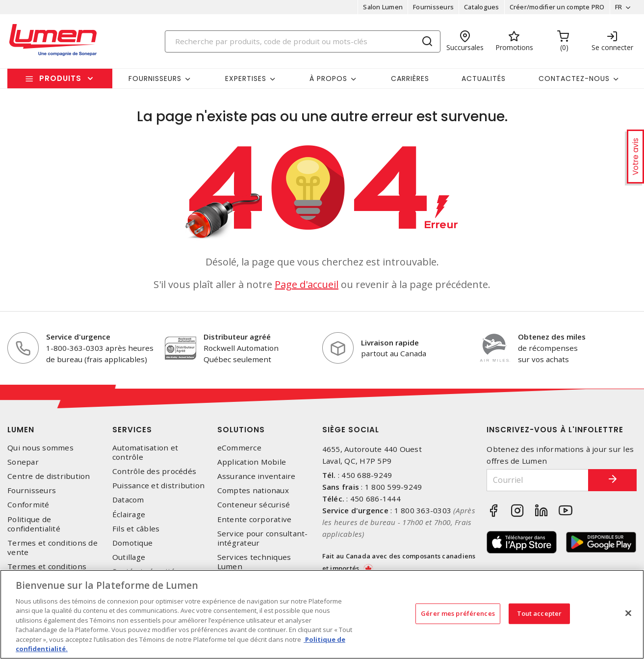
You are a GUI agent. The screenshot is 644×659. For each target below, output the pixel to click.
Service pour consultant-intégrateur (263, 538)
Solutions (241, 430)
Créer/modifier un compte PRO (557, 7)
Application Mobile (252, 462)
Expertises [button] (246, 79)
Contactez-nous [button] (574, 79)
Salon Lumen (383, 7)
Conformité (28, 505)
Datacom (128, 500)
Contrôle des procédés (154, 471)
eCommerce (239, 448)
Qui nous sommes (40, 448)
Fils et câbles (136, 529)
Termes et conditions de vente (52, 548)
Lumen (21, 430)
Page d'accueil (307, 284)
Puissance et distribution (158, 486)
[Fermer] (628, 613)
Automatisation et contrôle (145, 452)
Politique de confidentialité (34, 524)
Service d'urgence (78, 337)
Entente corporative (255, 519)
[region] (322, 614)
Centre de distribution (49, 476)
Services (132, 430)
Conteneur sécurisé (254, 505)
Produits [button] (60, 78)
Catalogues (482, 7)
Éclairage (129, 514)
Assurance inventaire (257, 476)
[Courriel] (537, 480)
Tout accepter (540, 613)
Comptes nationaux (253, 490)
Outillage (129, 557)
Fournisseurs (433, 7)
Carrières (410, 79)
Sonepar (23, 462)
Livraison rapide (390, 343)
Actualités (484, 79)
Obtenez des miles (552, 337)
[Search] (303, 41)
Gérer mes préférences (458, 613)
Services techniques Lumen (254, 562)
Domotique (132, 543)
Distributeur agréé (237, 337)
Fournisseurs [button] (155, 79)
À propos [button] (328, 79)
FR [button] (618, 7)
